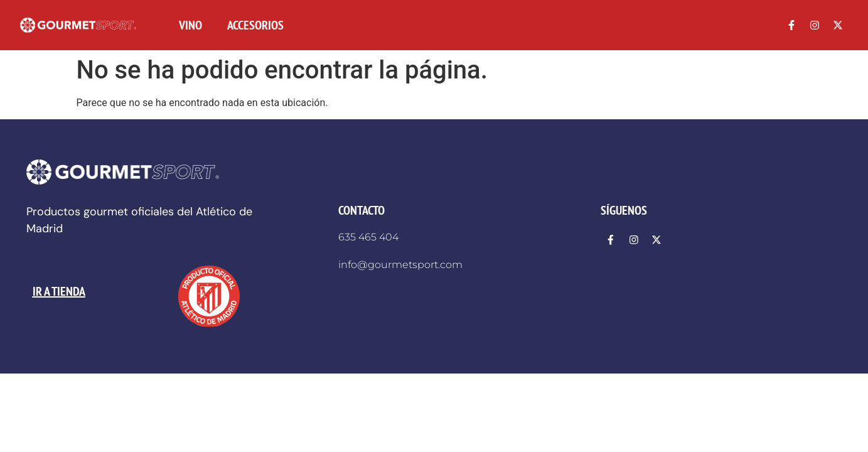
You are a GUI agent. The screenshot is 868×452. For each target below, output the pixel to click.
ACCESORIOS (255, 25)
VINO (190, 25)
